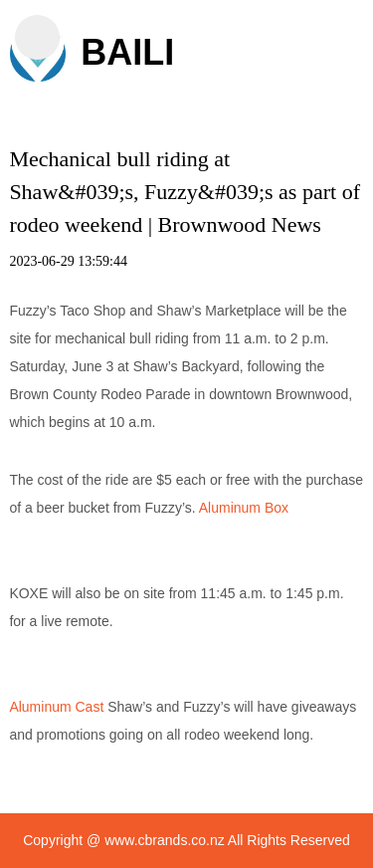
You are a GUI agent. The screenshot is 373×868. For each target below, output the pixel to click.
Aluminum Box (244, 508)
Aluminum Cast (56, 707)
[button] (37, 37)
